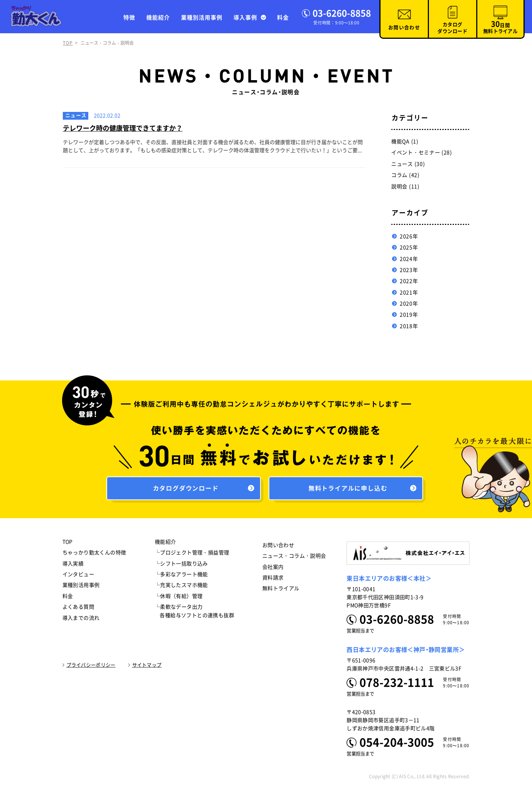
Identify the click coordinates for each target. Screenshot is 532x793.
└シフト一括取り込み (181, 565)
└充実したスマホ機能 (181, 587)
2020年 (409, 304)
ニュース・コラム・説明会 (294, 558)
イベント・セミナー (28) (422, 153)
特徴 (129, 18)
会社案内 (273, 569)
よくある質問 (78, 609)
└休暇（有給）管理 (179, 598)
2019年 (409, 315)
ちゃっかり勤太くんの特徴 (94, 554)
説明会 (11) (405, 187)
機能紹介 (158, 18)
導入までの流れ (81, 620)
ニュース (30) (408, 164)
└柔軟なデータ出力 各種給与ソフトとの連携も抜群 (195, 613)
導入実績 (73, 565)
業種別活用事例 (202, 18)
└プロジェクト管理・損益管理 (192, 554)
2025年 (409, 247)
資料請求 (273, 580)
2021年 (409, 293)
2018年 (409, 326)
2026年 (409, 236)
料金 (283, 18)
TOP (68, 43)
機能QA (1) (405, 141)
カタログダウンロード (452, 28)
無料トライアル (281, 591)
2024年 (409, 259)
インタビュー (78, 576)
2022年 (409, 281)
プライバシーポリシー (91, 667)
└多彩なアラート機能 (181, 576)
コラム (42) (405, 175)
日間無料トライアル (500, 27)
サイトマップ (147, 667)
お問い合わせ (404, 28)
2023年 (409, 270)
